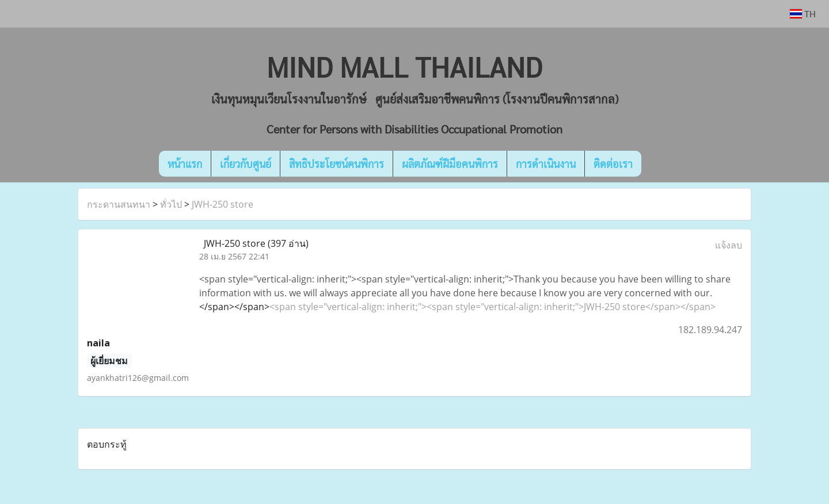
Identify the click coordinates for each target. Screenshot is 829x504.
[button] (659, 164)
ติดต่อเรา (613, 164)
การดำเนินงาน (546, 164)
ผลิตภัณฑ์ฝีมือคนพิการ (450, 164)
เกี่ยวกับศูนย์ (246, 164)
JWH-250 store (223, 204)
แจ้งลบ (729, 245)
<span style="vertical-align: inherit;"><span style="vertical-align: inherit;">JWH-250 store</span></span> (493, 307)
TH (803, 14)
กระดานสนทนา (119, 204)
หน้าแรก (185, 164)
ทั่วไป (171, 204)
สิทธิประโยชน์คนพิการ (336, 164)
